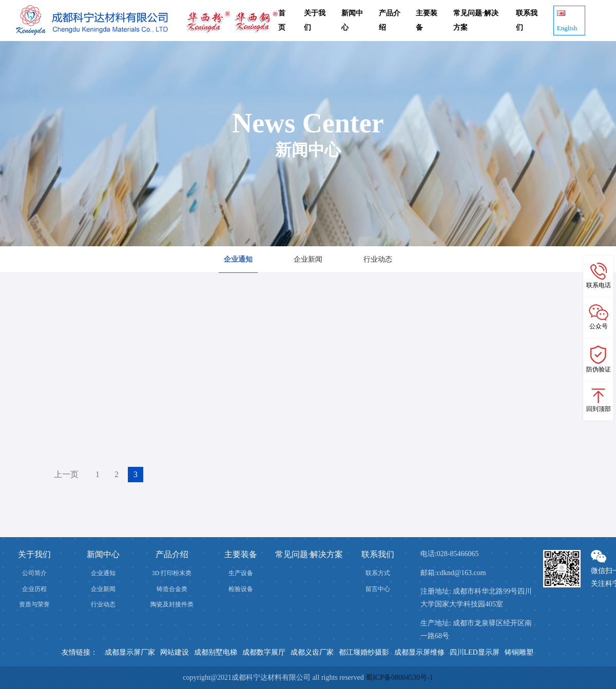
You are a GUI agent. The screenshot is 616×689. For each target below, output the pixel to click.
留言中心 (378, 589)
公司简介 (34, 573)
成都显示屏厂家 (130, 652)
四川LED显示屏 (475, 652)
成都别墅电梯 (216, 652)
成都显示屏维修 (419, 652)
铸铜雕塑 (519, 652)
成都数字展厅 (264, 652)
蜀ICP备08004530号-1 (399, 677)
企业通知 (238, 259)
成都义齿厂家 (312, 652)
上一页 (66, 474)
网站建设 (175, 652)
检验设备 (241, 589)
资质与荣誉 (34, 604)
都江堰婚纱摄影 (364, 652)
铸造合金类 (172, 589)
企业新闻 (308, 259)
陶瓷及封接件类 (172, 604)
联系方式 (378, 573)
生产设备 (241, 573)
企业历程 (34, 589)
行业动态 (378, 259)
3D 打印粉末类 (172, 573)
